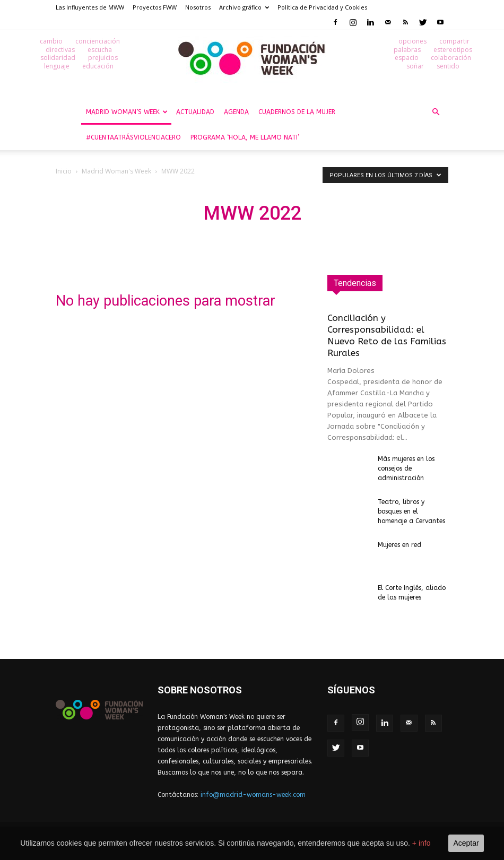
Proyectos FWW (155, 7)
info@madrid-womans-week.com (253, 795)
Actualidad (195, 112)
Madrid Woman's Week (116, 172)
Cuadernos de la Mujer (297, 112)
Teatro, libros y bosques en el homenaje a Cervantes (412, 512)
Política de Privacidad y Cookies (322, 7)
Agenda (236, 112)
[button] (436, 113)
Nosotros (198, 7)
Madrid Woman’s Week (127, 112)
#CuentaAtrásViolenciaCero (133, 138)
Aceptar (466, 843)
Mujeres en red (399, 545)
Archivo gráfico (244, 7)
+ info (422, 843)
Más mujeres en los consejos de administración (406, 469)
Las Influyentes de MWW (90, 7)
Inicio (64, 172)
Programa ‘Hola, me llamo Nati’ (245, 138)
